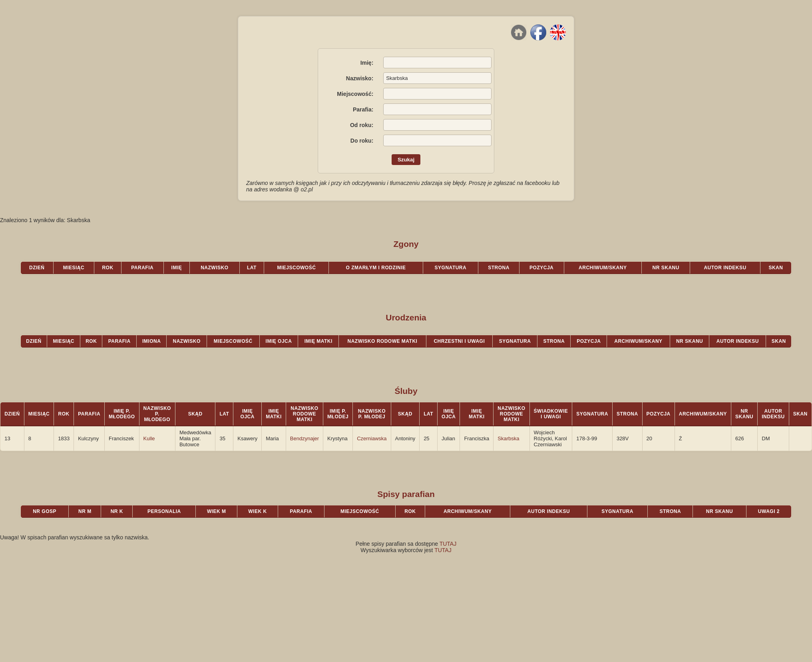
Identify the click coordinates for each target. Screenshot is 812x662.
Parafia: (363, 109)
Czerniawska (372, 438)
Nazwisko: (360, 78)
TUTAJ (448, 544)
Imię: (367, 63)
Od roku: (362, 125)
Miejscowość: (355, 94)
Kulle (149, 438)
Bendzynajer (304, 438)
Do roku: (362, 141)
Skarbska (508, 438)
